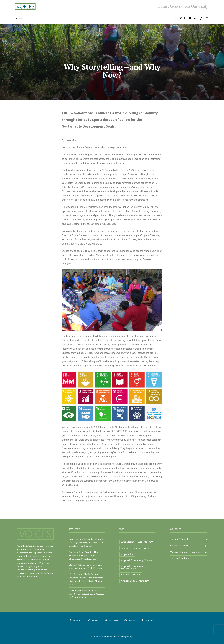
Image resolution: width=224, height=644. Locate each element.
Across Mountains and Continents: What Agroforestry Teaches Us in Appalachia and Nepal (87, 543)
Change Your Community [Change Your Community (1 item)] (135, 581)
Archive (19, 18)
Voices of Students (180, 558)
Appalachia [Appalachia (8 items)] (127, 554)
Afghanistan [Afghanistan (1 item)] (128, 542)
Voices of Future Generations (185, 552)
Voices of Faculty (179, 546)
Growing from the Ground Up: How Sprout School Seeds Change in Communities (86, 594)
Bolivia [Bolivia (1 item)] (137, 575)
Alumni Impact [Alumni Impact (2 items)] (141, 548)
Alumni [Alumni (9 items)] (125, 548)
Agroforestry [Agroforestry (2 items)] (145, 542)
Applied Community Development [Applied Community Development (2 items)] (132, 568)
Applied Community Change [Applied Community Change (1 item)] (137, 560)
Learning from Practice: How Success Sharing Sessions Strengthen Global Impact (84, 556)
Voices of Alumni (179, 539)
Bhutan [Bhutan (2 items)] (125, 575)
